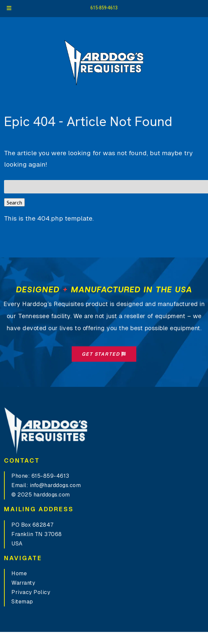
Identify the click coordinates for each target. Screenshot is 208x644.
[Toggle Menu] (9, 9)
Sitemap (22, 602)
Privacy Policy (31, 592)
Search (14, 202)
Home (19, 573)
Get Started (104, 354)
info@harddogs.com (55, 485)
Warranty (23, 583)
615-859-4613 (104, 8)
